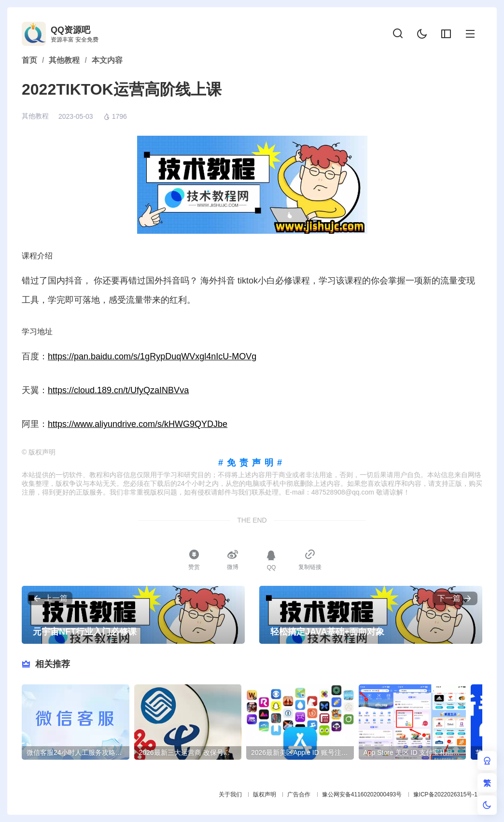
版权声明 (265, 794)
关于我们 (230, 794)
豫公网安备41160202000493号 (362, 794)
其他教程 (35, 116)
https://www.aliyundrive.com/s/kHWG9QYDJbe (138, 424)
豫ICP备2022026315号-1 (445, 794)
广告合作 (299, 794)
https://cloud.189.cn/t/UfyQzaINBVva (118, 390)
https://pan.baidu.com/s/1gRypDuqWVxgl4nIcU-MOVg (152, 356)
